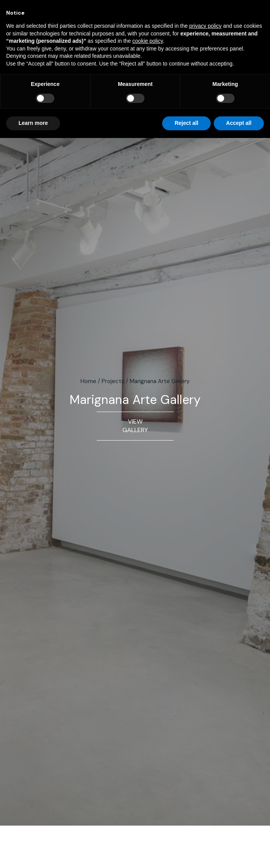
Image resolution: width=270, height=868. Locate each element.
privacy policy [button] (205, 26)
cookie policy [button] (148, 41)
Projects (113, 381)
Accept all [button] (239, 123)
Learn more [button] (33, 123)
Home (88, 381)
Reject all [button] (186, 123)
